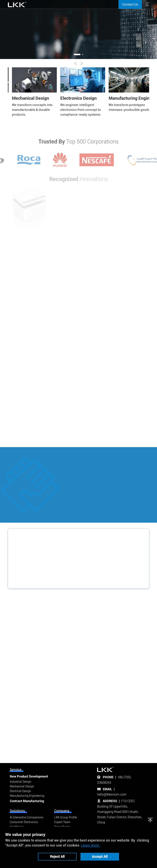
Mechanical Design (22, 786)
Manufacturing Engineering (27, 796)
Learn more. (90, 845)
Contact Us (130, 4)
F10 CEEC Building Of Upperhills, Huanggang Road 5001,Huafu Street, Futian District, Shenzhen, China (120, 812)
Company (62, 811)
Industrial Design (21, 782)
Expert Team (62, 822)
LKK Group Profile (66, 817)
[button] (148, 30)
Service (16, 770)
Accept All (100, 857)
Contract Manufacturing (27, 801)
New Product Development (29, 776)
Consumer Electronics (24, 822)
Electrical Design (20, 791)
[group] (30, 92)
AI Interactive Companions (27, 817)
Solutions (17, 811)
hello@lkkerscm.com (112, 794)
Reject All (57, 857)
